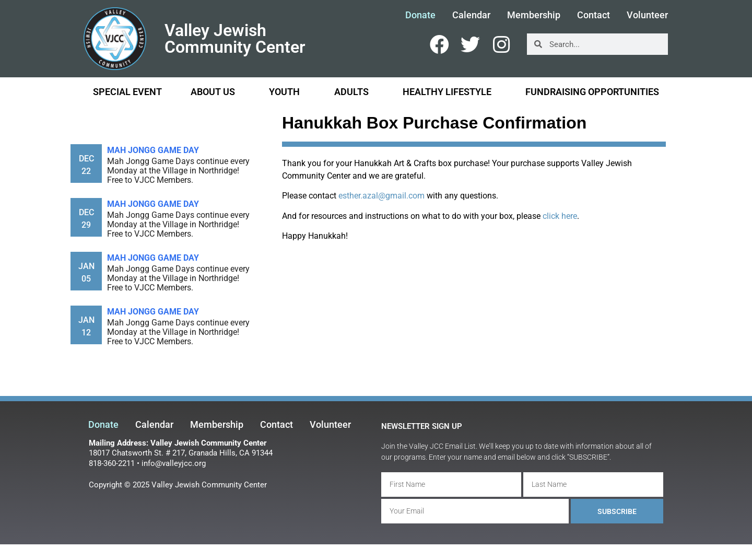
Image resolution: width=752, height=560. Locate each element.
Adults (354, 92)
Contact (594, 15)
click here (560, 216)
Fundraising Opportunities (592, 92)
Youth (287, 92)
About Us (215, 92)
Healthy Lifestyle (450, 92)
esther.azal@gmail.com (381, 196)
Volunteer (647, 15)
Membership (534, 15)
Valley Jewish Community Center (235, 39)
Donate (420, 15)
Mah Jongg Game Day (153, 150)
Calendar (471, 15)
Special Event (127, 92)
